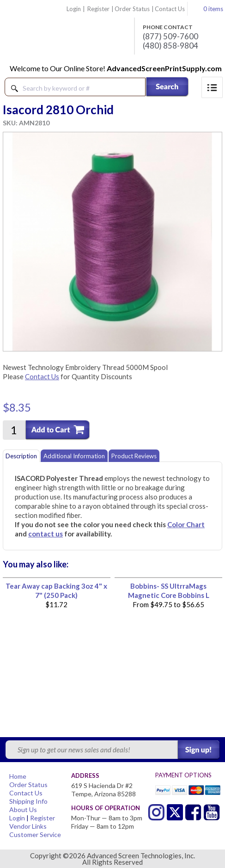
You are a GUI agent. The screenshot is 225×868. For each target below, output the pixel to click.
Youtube (212, 812)
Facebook (193, 812)
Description (21, 456)
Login (74, 9)
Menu (212, 87)
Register (98, 9)
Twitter (156, 812)
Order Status (132, 9)
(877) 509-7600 (170, 37)
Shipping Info (28, 801)
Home (18, 776)
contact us (46, 534)
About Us (23, 810)
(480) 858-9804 (170, 46)
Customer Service (35, 834)
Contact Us (170, 9)
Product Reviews (134, 456)
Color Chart (186, 524)
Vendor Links (28, 826)
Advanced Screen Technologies (65, 32)
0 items (213, 9)
